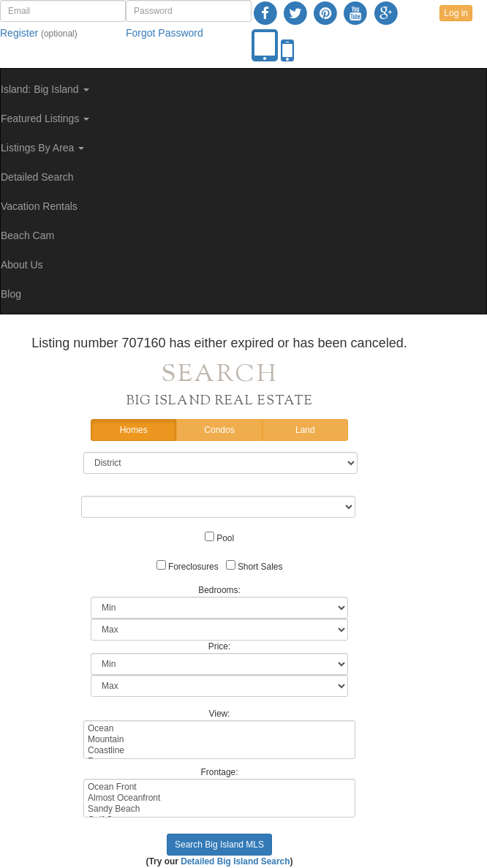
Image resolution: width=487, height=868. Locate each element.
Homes (134, 430)
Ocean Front (219, 787)
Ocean (219, 729)
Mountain (219, 740)
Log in (456, 13)
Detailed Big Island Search (235, 861)
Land (305, 430)
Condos (219, 430)
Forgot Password (165, 33)
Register (19, 33)
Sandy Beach (219, 809)
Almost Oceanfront (219, 798)
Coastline (219, 751)
